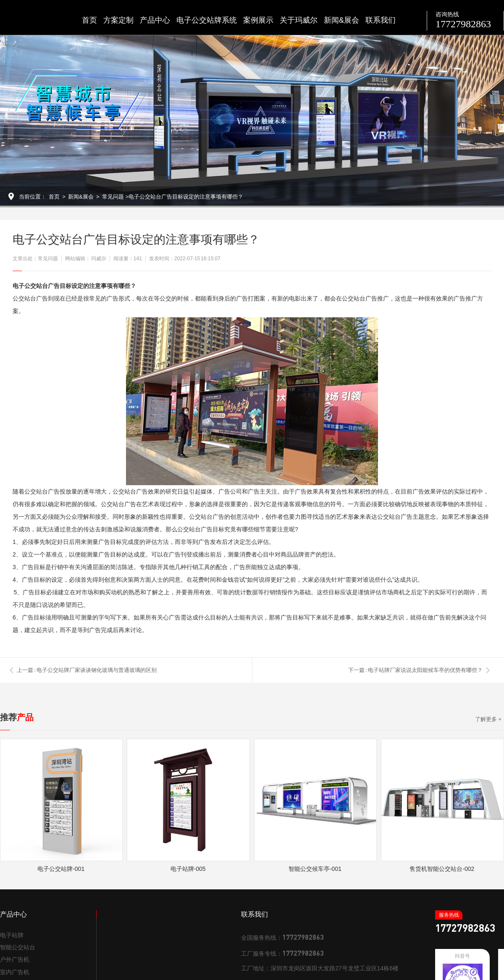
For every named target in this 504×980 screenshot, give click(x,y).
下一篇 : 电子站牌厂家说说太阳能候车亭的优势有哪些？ (415, 670)
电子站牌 (12, 935)
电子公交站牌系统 (207, 20)
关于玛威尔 (299, 20)
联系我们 (381, 20)
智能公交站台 (18, 947)
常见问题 (113, 197)
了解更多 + (488, 719)
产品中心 (155, 20)
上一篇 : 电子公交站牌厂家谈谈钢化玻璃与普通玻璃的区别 (87, 670)
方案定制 (118, 20)
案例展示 (258, 20)
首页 (89, 20)
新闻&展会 (341, 20)
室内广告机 (15, 972)
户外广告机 (15, 959)
